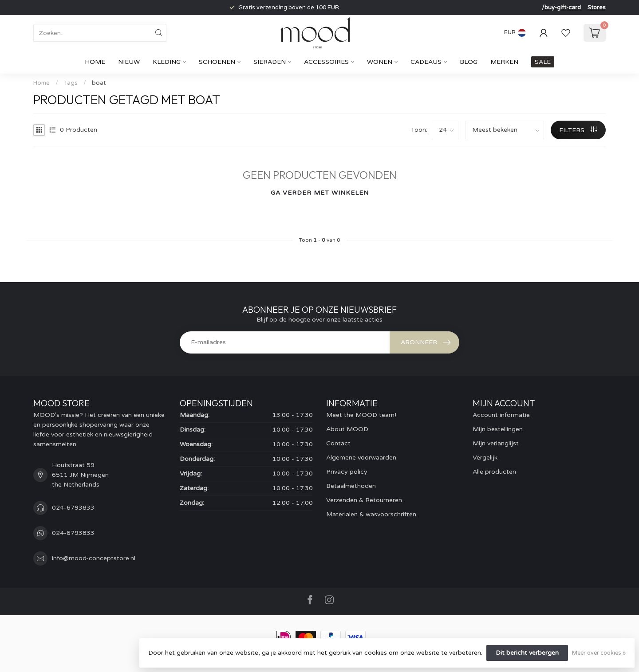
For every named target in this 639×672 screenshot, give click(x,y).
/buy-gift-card (561, 8)
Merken (504, 62)
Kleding (167, 62)
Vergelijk (485, 458)
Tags (71, 83)
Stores (597, 8)
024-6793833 (73, 508)
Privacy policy (347, 472)
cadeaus (426, 62)
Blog (469, 62)
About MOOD (347, 429)
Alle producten (494, 472)
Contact (338, 443)
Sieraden (270, 62)
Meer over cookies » (599, 653)
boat (99, 83)
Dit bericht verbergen (527, 653)
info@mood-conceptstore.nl (94, 558)
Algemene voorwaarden (361, 458)
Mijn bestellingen (498, 429)
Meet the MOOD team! (361, 415)
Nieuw (129, 62)
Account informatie (501, 415)
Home (95, 62)
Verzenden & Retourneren (364, 500)
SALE (543, 62)
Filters (578, 130)
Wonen (380, 62)
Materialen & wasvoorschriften (371, 514)
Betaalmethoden (351, 486)
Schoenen (217, 62)
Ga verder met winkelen (320, 193)
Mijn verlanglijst (496, 443)
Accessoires (326, 62)
